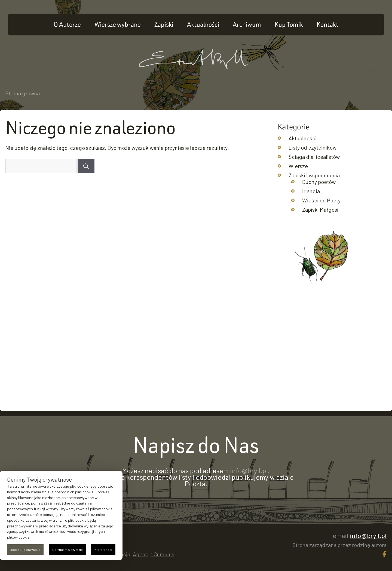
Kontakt (327, 24)
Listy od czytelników (313, 147)
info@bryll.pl (249, 470)
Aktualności (203, 24)
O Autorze (67, 24)
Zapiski (164, 24)
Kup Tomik (289, 24)
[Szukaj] (86, 166)
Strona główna (23, 93)
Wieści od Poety (321, 200)
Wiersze (298, 166)
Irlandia (311, 191)
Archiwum (247, 24)
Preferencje (103, 549)
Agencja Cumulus (154, 554)
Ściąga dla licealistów (314, 157)
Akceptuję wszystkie (25, 549)
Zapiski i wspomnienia (314, 175)
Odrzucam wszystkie (68, 549)
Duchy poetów (319, 182)
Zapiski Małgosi (320, 209)
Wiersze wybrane (118, 24)
